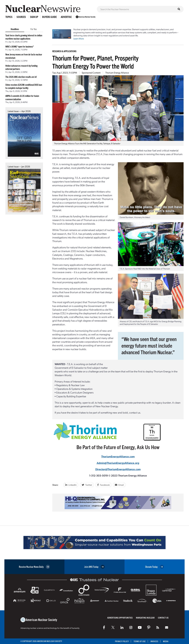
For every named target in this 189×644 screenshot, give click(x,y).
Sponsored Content (91, 73)
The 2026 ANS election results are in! (21, 77)
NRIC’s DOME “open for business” (20, 46)
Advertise (66, 17)
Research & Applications (64, 51)
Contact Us (163, 618)
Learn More (79, 39)
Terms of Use (139, 641)
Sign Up (34, 17)
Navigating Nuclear (145, 618)
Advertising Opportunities (120, 618)
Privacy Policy (122, 641)
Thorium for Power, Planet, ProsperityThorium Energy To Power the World (95, 62)
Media (166, 641)
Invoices (154, 641)
